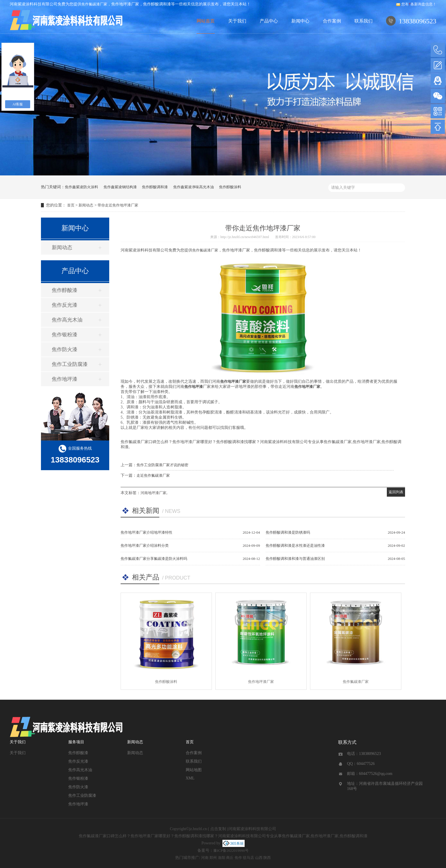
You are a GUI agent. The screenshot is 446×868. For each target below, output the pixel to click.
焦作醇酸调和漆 (155, 187)
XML (190, 778)
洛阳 (222, 858)
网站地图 (194, 770)
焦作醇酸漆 (65, 290)
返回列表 (396, 492)
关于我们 (237, 21)
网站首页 (206, 21)
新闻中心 (300, 21)
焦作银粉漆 (65, 335)
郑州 (213, 858)
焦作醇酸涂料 (230, 187)
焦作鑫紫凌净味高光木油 (194, 187)
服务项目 (76, 742)
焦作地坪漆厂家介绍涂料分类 (145, 545)
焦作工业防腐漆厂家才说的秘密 (162, 465)
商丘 (230, 858)
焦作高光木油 (67, 320)
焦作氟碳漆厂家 (94, 4)
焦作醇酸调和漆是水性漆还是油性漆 (295, 545)
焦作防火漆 (65, 349)
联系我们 (364, 21)
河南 (205, 858)
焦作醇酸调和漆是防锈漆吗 (288, 532)
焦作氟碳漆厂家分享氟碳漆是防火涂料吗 (154, 559)
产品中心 (269, 21)
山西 (259, 858)
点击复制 (218, 829)
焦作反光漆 (65, 305)
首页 (71, 205)
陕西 (267, 858)
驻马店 (248, 858)
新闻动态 (86, 205)
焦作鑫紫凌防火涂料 (81, 187)
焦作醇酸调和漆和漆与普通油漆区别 (295, 559)
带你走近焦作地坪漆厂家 (118, 205)
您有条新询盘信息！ (416, 4)
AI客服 (18, 104)
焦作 (238, 858)
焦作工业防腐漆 (70, 364)
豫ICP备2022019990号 (231, 850)
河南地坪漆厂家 (153, 493)
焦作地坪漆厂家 (261, 682)
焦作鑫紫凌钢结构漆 (120, 187)
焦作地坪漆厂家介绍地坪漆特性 (146, 532)
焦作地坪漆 (65, 379)
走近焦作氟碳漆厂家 (153, 475)
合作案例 (332, 21)
